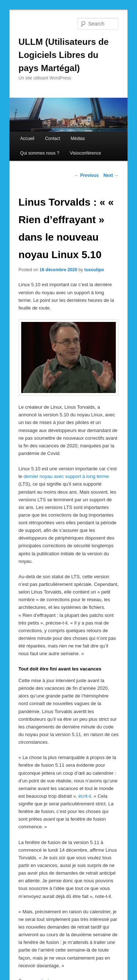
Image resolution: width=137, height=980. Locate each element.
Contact (52, 139)
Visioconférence (85, 153)
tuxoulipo (94, 270)
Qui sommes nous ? (40, 153)
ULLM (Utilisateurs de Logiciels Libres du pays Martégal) (64, 55)
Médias (78, 139)
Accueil (27, 139)
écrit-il (85, 796)
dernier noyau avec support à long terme (66, 476)
